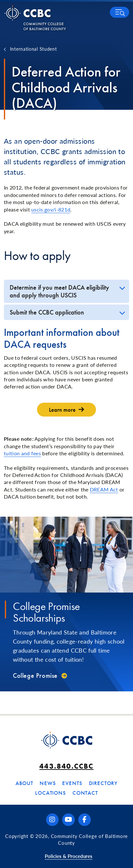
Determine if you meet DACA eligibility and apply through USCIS (59, 291)
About (24, 783)
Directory (103, 783)
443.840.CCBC (66, 766)
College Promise (35, 676)
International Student (33, 49)
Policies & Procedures (69, 856)
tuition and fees (22, 453)
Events (72, 783)
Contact (85, 793)
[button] (119, 12)
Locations (51, 793)
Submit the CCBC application (47, 312)
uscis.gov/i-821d (51, 209)
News (48, 783)
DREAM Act (104, 489)
